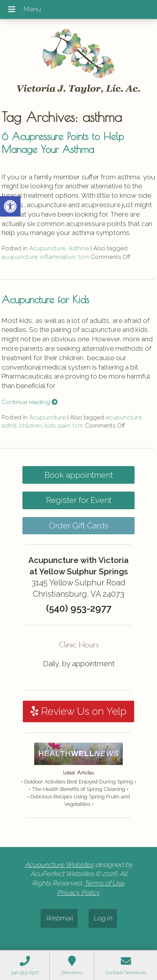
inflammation (58, 257)
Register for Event (79, 500)
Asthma (79, 248)
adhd (9, 426)
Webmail (59, 918)
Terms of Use (104, 883)
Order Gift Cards (79, 526)
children (30, 426)
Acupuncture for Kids (45, 299)
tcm (84, 257)
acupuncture (19, 257)
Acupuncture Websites (59, 865)
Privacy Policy (78, 893)
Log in (103, 918)
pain (64, 426)
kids (50, 426)
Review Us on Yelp (78, 711)
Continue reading (30, 402)
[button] (10, 206)
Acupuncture (47, 248)
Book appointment (79, 475)
